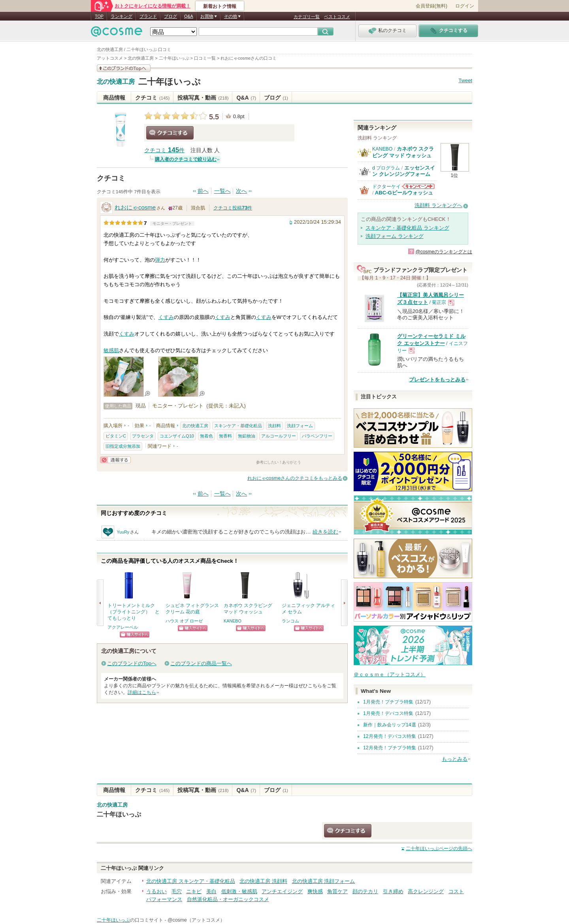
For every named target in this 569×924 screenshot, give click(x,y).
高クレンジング (426, 891)
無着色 (206, 436)
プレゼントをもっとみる (437, 380)
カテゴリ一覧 (307, 17)
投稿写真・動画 (203, 98)
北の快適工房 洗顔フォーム (324, 881)
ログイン (465, 6)
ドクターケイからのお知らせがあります (418, 186)
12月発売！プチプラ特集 (390, 748)
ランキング (122, 16)
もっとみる (455, 759)
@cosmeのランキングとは (444, 252)
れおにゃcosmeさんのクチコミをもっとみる (295, 478)
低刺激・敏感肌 (239, 891)
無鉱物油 (247, 436)
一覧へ (222, 191)
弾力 (160, 260)
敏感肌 (111, 350)
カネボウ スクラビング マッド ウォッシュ (403, 152)
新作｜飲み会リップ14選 (390, 725)
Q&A (189, 16)
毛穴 (177, 891)
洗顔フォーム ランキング (395, 236)
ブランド (148, 16)
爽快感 (315, 891)
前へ (203, 191)
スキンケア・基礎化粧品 (238, 426)
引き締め (393, 891)
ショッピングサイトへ (135, 635)
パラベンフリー (317, 436)
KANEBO (233, 621)
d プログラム (386, 168)
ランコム (290, 621)
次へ (241, 191)
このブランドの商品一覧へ (201, 663)
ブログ (171, 16)
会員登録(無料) (431, 6)
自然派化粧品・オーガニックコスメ (228, 899)
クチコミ (152, 98)
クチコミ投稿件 (233, 208)
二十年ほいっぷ (170, 82)
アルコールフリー (279, 436)
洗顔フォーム (300, 426)
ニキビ (194, 891)
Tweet (465, 80)
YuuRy (123, 532)
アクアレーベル (123, 627)
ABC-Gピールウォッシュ (404, 193)
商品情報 (114, 98)
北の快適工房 (116, 82)
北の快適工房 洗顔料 (263, 881)
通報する (115, 460)
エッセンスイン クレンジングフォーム (404, 171)
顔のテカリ (365, 891)
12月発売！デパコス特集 (390, 736)
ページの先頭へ (439, 849)
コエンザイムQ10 (177, 436)
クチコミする (170, 133)
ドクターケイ (386, 187)
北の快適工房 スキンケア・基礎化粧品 (191, 881)
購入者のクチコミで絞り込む (186, 159)
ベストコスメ (337, 17)
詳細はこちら (142, 692)
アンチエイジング (282, 891)
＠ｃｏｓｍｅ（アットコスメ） (390, 674)
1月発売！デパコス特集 (388, 713)
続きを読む (325, 532)
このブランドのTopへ (132, 663)
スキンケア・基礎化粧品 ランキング (407, 228)
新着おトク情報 (220, 6)
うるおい (156, 891)
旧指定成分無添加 (123, 446)
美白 (211, 891)
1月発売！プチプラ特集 (388, 702)
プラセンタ (143, 436)
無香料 (225, 436)
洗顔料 (274, 426)
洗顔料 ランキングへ (438, 205)
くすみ (166, 317)
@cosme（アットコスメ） (196, 920)
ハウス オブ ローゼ (184, 621)
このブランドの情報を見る (124, 68)
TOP (99, 16)
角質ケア (337, 891)
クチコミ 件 (164, 150)
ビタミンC (116, 436)
